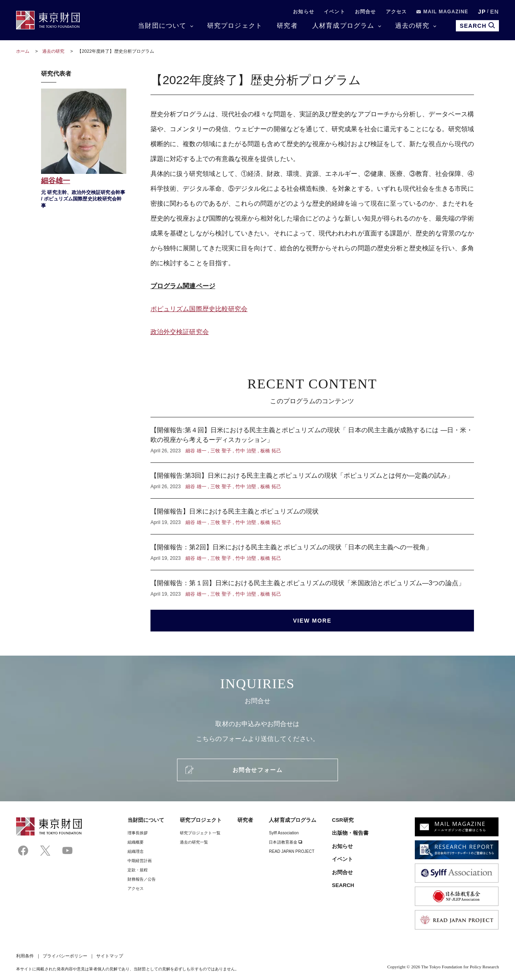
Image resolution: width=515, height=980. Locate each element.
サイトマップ (109, 956)
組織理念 (136, 851)
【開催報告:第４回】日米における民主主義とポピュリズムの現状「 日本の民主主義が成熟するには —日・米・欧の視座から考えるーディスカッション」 (312, 440)
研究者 (287, 26)
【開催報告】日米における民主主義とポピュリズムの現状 (312, 516)
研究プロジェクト (235, 26)
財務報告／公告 (142, 879)
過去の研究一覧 (194, 842)
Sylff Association (284, 833)
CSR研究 (343, 820)
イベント (335, 12)
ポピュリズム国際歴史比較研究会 (199, 309)
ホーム (23, 51)
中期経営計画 (140, 861)
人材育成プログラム (343, 26)
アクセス (397, 12)
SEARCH (343, 885)
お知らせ (304, 12)
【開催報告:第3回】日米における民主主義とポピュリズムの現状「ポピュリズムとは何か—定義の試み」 (312, 481)
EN (494, 12)
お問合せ (366, 12)
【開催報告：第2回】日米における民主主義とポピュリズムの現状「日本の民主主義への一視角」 (312, 552)
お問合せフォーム (257, 770)
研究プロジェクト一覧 (200, 833)
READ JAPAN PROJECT (291, 851)
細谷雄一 (84, 150)
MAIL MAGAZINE (442, 12)
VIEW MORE (312, 621)
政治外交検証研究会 (180, 332)
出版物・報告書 (350, 833)
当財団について (162, 26)
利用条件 (25, 956)
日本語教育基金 (285, 842)
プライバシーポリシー (65, 956)
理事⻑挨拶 (138, 833)
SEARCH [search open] (477, 26)
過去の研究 (412, 26)
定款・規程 (138, 870)
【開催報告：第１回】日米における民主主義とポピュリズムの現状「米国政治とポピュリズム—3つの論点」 (312, 584)
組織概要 (136, 842)
